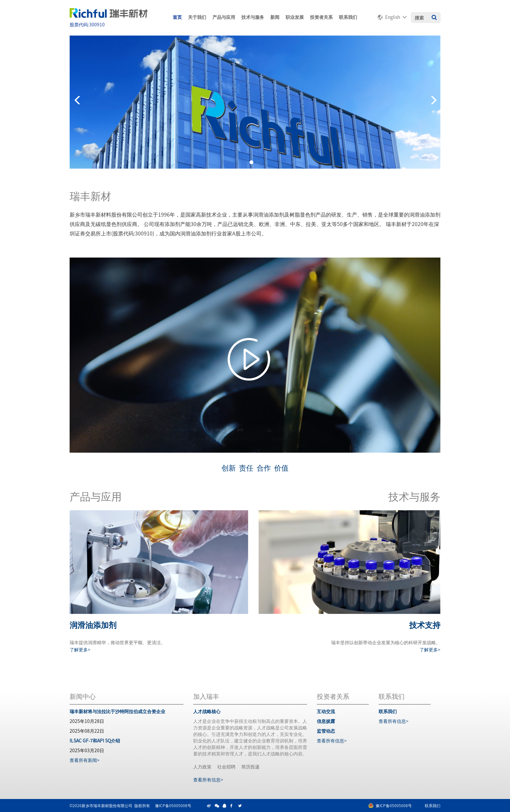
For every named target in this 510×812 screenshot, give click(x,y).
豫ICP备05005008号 (173, 805)
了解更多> (80, 649)
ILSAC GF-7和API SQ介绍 (95, 740)
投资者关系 (321, 17)
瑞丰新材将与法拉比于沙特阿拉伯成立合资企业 (117, 711)
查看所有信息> (208, 779)
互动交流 (326, 711)
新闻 (275, 17)
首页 (177, 17)
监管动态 (326, 731)
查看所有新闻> (85, 760)
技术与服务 (253, 17)
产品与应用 (224, 17)
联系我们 (348, 17)
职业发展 (295, 17)
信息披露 (326, 721)
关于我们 (197, 17)
